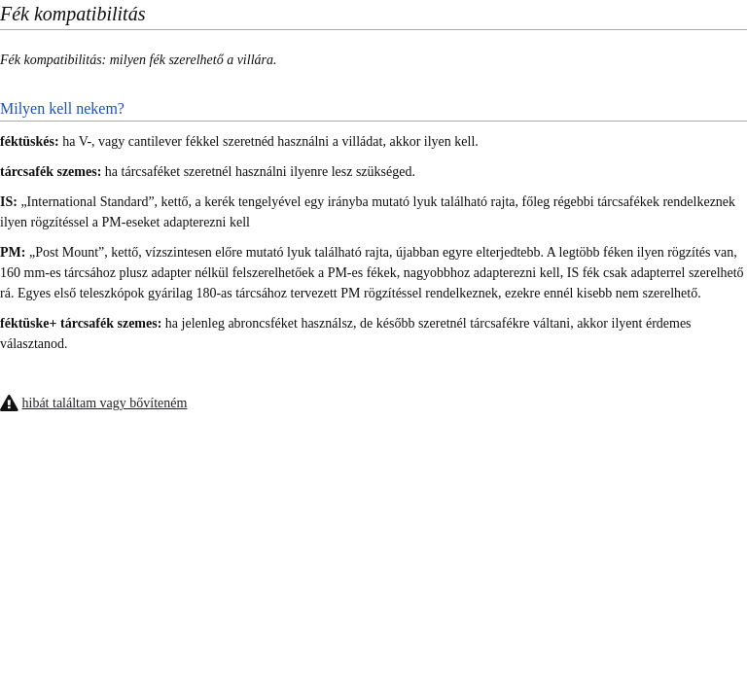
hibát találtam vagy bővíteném (105, 403)
